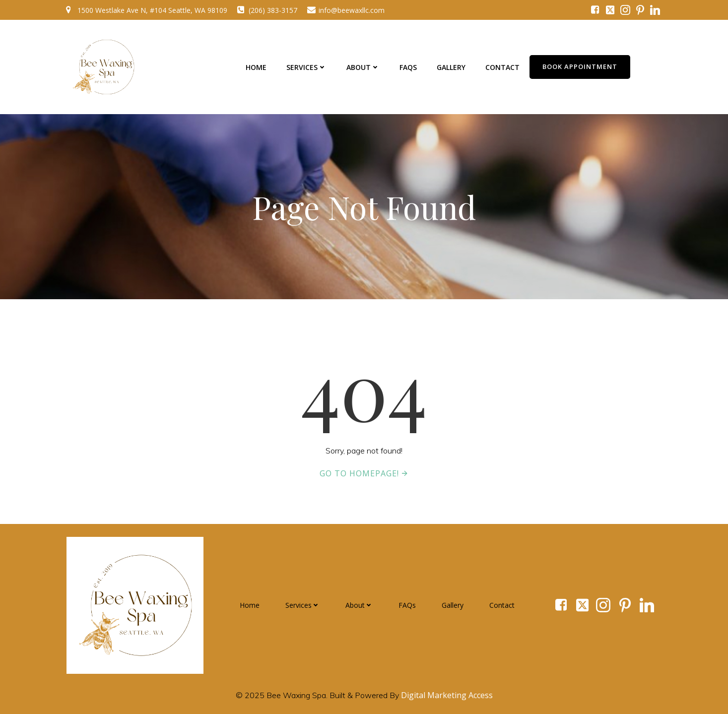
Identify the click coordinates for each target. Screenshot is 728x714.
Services (306, 67)
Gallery (451, 67)
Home (256, 67)
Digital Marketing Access (447, 695)
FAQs (408, 67)
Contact (502, 67)
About (363, 67)
